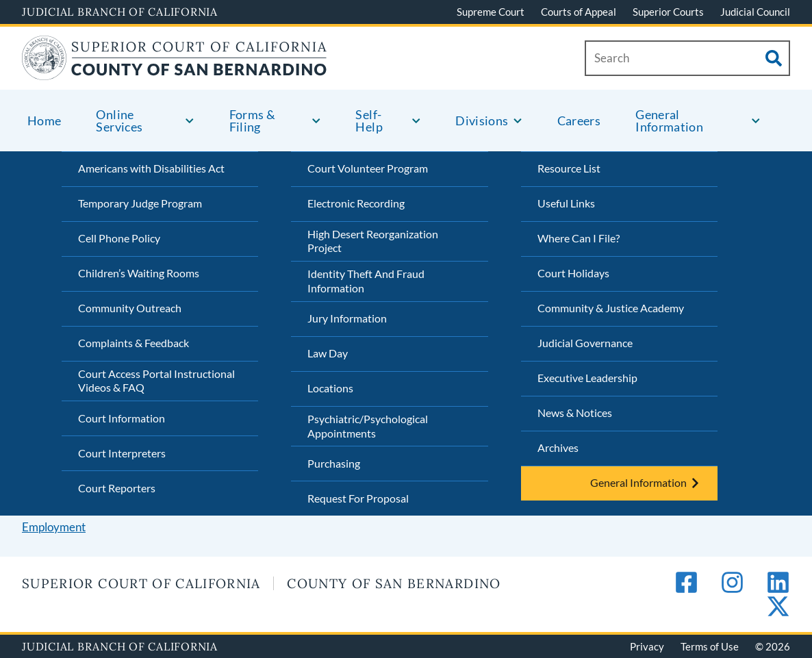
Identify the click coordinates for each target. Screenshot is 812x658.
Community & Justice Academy (611, 308)
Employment (54, 527)
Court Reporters (117, 488)
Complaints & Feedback (134, 343)
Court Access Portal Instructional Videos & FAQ (156, 381)
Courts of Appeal (579, 12)
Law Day (328, 353)
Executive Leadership (587, 378)
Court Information (122, 418)
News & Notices (575, 413)
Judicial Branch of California (120, 12)
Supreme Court (491, 12)
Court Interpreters (122, 453)
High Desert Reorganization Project (373, 241)
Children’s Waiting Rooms (139, 273)
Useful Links (566, 203)
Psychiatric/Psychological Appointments (368, 426)
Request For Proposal (358, 498)
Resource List (569, 168)
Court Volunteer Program (368, 168)
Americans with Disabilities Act (151, 168)
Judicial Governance (585, 343)
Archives (558, 447)
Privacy (647, 646)
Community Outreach (130, 308)
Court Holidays (573, 273)
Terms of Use (710, 646)
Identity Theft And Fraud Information (366, 281)
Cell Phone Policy (119, 238)
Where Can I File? (579, 238)
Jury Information (347, 318)
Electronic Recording (356, 203)
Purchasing (334, 463)
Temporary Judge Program (140, 203)
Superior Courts (668, 12)
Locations (330, 388)
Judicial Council (755, 12)
